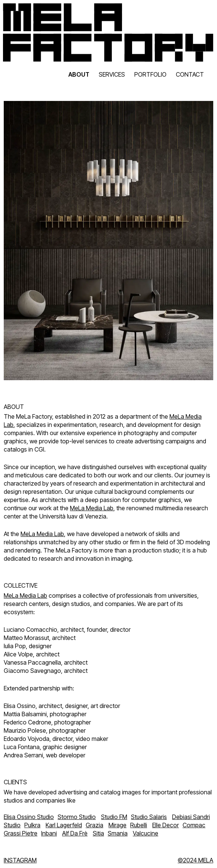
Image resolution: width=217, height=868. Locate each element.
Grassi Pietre (21, 833)
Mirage (117, 825)
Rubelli (139, 825)
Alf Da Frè (75, 833)
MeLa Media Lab (92, 508)
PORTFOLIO (150, 74)
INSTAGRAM (20, 860)
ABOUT (79, 74)
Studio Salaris (149, 817)
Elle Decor (166, 825)
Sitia (98, 833)
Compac (194, 825)
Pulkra (32, 825)
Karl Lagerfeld (64, 825)
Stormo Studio (77, 817)
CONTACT (190, 74)
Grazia (94, 825)
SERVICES (112, 74)
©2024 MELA (195, 860)
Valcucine (146, 833)
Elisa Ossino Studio (29, 817)
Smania (118, 833)
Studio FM (114, 817)
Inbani (49, 833)
